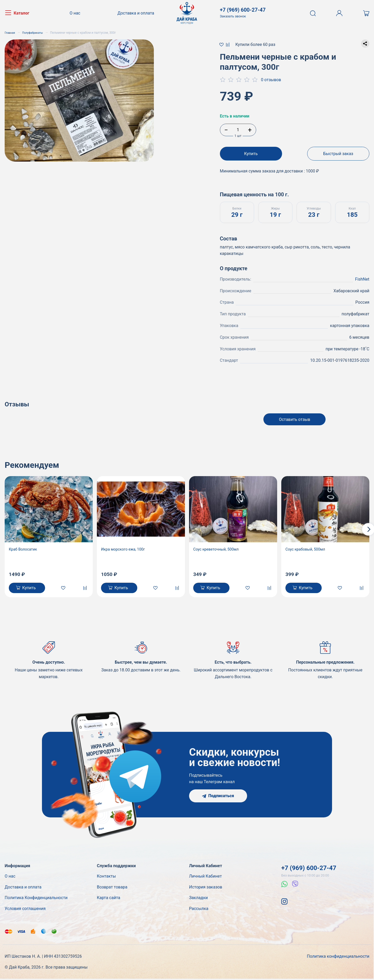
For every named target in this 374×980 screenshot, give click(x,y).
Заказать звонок (233, 16)
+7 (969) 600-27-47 (309, 869)
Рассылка (199, 910)
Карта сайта (109, 899)
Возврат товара (112, 888)
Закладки (198, 899)
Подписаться (218, 797)
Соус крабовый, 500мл (307, 549)
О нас (77, 13)
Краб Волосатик (24, 549)
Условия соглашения (25, 910)
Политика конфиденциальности (338, 958)
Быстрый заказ (338, 154)
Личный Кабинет (205, 877)
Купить (251, 154)
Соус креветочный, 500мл (218, 549)
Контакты (106, 877)
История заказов (206, 888)
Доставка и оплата (136, 13)
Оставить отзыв (295, 418)
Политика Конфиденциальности (36, 899)
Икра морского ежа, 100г (125, 549)
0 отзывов (271, 80)
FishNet (362, 276)
